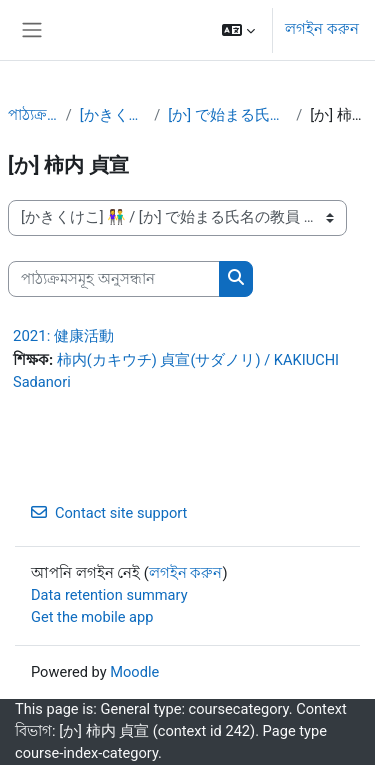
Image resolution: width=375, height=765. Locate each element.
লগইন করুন (322, 29)
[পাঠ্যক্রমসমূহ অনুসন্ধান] (114, 279)
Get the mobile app (92, 617)
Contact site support (109, 513)
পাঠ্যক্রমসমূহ (33, 115)
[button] (238, 30)
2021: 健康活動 (63, 336)
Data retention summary (109, 595)
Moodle (134, 672)
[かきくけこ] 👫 (113, 115)
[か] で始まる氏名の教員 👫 (228, 115)
